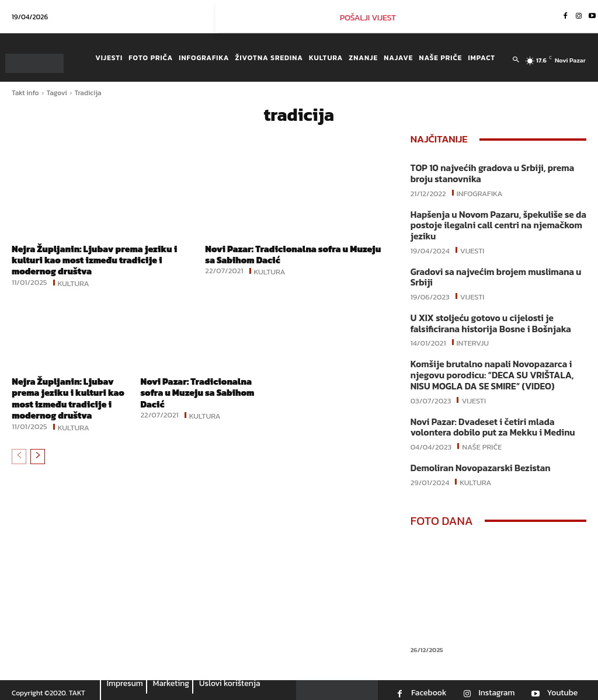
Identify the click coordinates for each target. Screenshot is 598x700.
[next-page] (38, 455)
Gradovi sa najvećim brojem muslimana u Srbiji (493, 275)
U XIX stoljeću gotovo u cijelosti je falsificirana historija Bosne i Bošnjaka (488, 320)
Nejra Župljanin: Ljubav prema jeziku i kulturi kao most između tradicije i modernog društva (98, 260)
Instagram (496, 687)
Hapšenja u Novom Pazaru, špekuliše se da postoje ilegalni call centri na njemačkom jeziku (495, 224)
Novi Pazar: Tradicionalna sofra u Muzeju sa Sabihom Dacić (279, 254)
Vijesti (472, 248)
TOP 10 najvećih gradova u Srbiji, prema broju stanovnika (489, 173)
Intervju (473, 339)
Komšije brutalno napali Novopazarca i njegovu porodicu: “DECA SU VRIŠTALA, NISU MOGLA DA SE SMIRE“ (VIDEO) (489, 371)
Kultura (74, 282)
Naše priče (482, 440)
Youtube (562, 687)
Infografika (480, 191)
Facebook (429, 687)
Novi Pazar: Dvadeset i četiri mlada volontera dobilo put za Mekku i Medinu (490, 422)
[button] (516, 60)
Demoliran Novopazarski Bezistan (478, 462)
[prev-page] (19, 455)
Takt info (25, 93)
